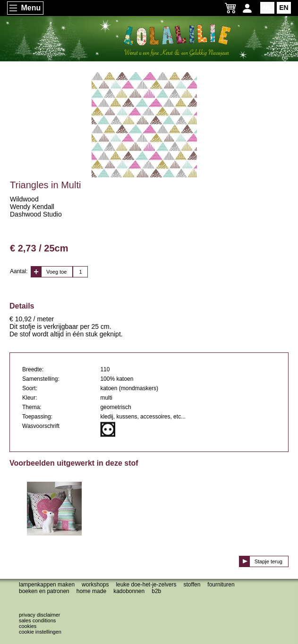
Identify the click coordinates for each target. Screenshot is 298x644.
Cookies (28, 626)
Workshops (95, 585)
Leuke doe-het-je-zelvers (146, 585)
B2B (156, 591)
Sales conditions (37, 620)
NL (268, 8)
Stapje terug (268, 561)
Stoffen (192, 585)
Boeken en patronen (44, 591)
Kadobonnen (129, 591)
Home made (91, 591)
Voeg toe (56, 272)
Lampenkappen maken (47, 585)
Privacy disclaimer (39, 615)
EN (284, 8)
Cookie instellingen (40, 632)
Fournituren (221, 585)
